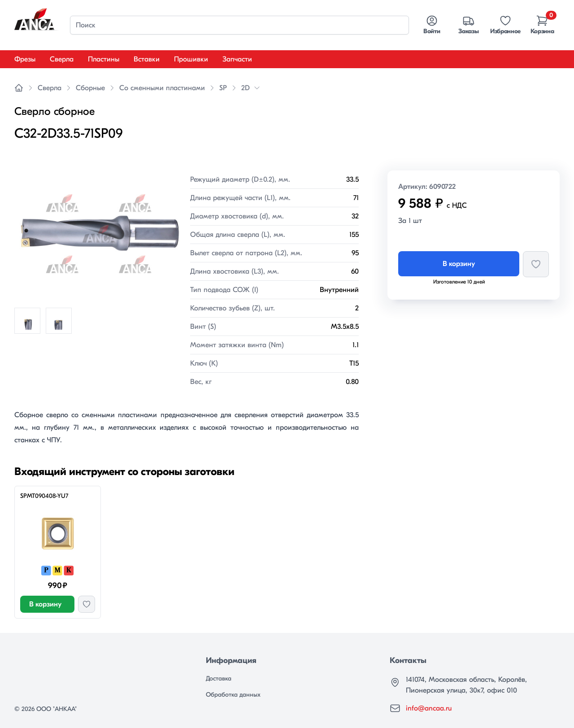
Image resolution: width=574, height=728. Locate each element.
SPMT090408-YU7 (44, 496)
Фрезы (25, 59)
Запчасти (237, 59)
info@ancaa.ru (429, 708)
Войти (432, 25)
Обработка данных (233, 695)
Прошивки (191, 59)
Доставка (219, 678)
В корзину (459, 264)
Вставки (147, 59)
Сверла (62, 59)
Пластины (104, 59)
